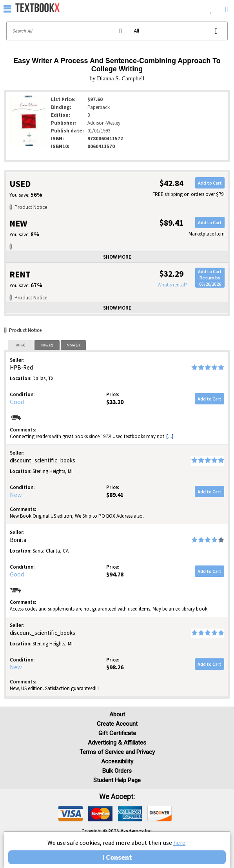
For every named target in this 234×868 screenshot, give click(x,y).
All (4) (21, 345)
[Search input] (117, 31)
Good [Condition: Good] (17, 402)
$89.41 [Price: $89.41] (115, 495)
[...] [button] (170, 436)
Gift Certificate (117, 733)
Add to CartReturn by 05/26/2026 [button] (210, 277)
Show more (117, 257)
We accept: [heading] (117, 797)
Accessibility (117, 761)
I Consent (117, 857)
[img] (71, 814)
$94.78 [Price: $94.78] (115, 574)
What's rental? (172, 285)
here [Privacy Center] (179, 843)
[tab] (21, 345)
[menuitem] (211, 8)
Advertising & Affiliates (117, 743)
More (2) (73, 345)
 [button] (7, 8)
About (117, 714)
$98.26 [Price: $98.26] (115, 667)
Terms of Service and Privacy (117, 752)
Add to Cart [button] (210, 183)
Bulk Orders (117, 771)
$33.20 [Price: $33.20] (115, 402)
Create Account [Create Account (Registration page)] (117, 724)
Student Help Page (117, 780)
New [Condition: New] (16, 495)
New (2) (47, 345)
